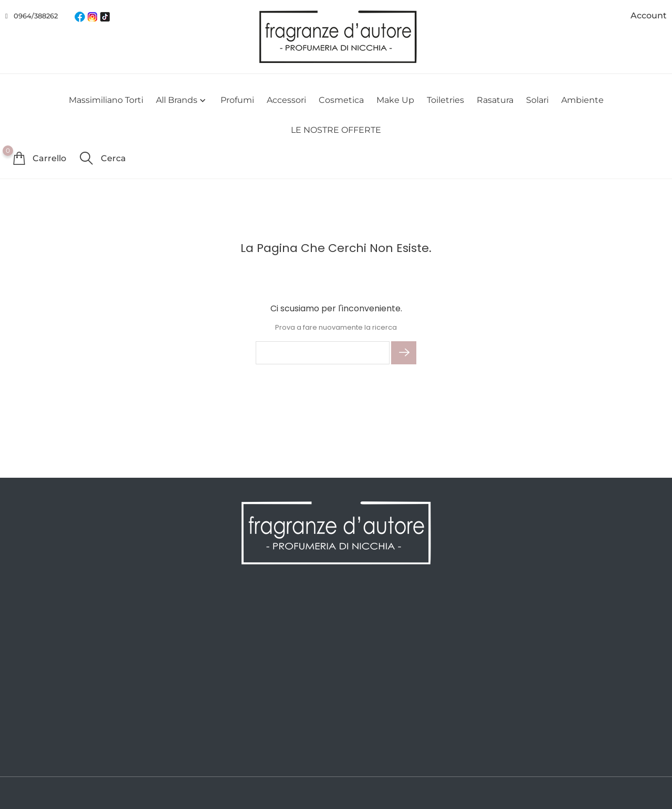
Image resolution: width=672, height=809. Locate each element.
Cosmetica (341, 100)
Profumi (237, 100)
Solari (537, 100)
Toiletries (445, 100)
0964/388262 (36, 16)
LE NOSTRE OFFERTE (336, 130)
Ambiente (582, 100)
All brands (182, 101)
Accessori (286, 100)
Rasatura (495, 100)
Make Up (395, 100)
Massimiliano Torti (106, 100)
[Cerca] (323, 353)
